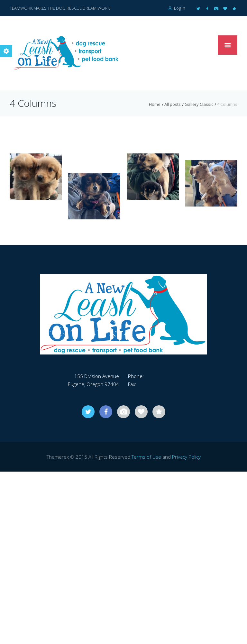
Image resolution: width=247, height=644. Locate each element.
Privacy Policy (186, 457)
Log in (177, 8)
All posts (173, 104)
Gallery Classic (199, 104)
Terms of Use (146, 457)
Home (155, 104)
